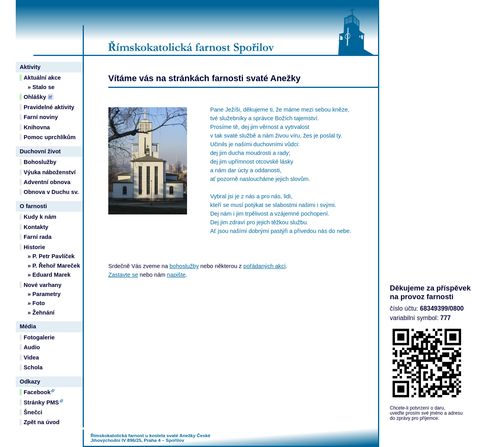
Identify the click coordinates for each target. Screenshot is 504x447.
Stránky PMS (41, 402)
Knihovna (37, 127)
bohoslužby (184, 266)
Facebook (37, 392)
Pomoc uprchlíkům (50, 137)
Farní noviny (41, 117)
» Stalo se (41, 87)
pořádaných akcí (265, 266)
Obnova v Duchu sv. (51, 192)
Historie (34, 247)
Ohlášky (35, 97)
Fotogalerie (39, 337)
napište (176, 275)
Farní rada (38, 237)
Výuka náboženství (50, 172)
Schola (33, 367)
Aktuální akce (42, 78)
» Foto (36, 303)
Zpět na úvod (42, 422)
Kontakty (36, 227)
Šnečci (33, 412)
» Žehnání (41, 313)
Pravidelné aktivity (49, 107)
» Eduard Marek (49, 275)
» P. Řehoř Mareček (54, 266)
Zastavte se (123, 275)
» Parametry (44, 294)
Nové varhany (43, 285)
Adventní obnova (47, 182)
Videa (31, 358)
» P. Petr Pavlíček (51, 256)
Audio (32, 347)
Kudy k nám (40, 217)
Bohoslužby (40, 162)
